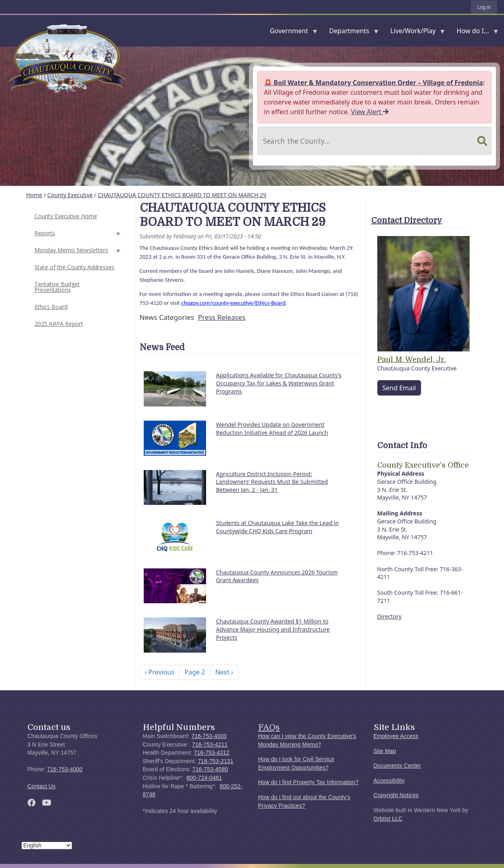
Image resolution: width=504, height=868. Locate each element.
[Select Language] (47, 846)
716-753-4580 (210, 769)
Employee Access (396, 736)
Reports (77, 235)
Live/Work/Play (415, 33)
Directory (389, 616)
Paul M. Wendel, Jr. (412, 360)
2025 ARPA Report (59, 324)
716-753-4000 (65, 769)
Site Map (385, 751)
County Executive (70, 195)
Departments (351, 33)
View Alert (370, 112)
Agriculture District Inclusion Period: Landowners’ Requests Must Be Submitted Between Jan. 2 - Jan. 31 (272, 482)
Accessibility (389, 781)
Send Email (399, 388)
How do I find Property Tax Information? (308, 782)
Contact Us (42, 786)
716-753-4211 (210, 745)
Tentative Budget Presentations (57, 287)
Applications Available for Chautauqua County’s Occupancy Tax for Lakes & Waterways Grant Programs (279, 383)
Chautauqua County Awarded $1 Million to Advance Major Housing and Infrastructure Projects (273, 629)
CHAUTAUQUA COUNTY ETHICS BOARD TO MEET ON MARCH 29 (182, 195)
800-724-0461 (204, 778)
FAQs (269, 727)
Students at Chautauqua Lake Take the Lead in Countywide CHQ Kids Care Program (278, 527)
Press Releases (222, 317)
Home (34, 195)
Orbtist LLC (388, 819)
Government (291, 33)
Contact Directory (407, 220)
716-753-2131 (216, 761)
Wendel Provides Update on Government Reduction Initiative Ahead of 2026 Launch (272, 429)
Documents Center (397, 766)
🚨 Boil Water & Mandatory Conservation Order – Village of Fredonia (373, 83)
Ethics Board (51, 307)
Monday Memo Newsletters (77, 252)
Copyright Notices (396, 795)
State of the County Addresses (74, 267)
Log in (484, 7)
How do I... (474, 33)
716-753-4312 (212, 753)
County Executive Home (66, 216)
